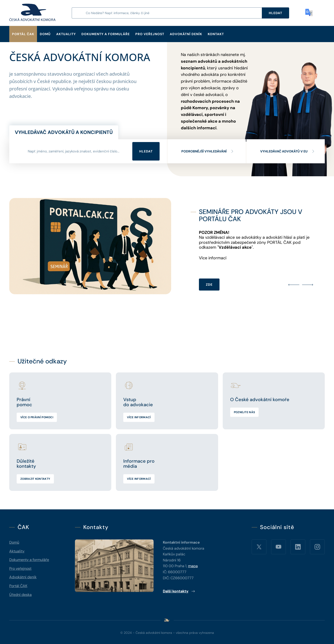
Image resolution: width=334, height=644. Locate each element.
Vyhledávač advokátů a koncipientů (64, 132)
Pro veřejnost (150, 34)
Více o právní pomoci (37, 417)
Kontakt (216, 34)
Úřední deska (20, 595)
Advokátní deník (186, 34)
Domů (45, 34)
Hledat (146, 151)
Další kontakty (179, 591)
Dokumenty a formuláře (106, 34)
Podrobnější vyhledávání (208, 151)
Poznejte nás (244, 412)
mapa (193, 566)
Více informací (139, 417)
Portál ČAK (23, 34)
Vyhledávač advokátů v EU (288, 151)
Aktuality (66, 34)
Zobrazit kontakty (35, 479)
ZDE (209, 285)
